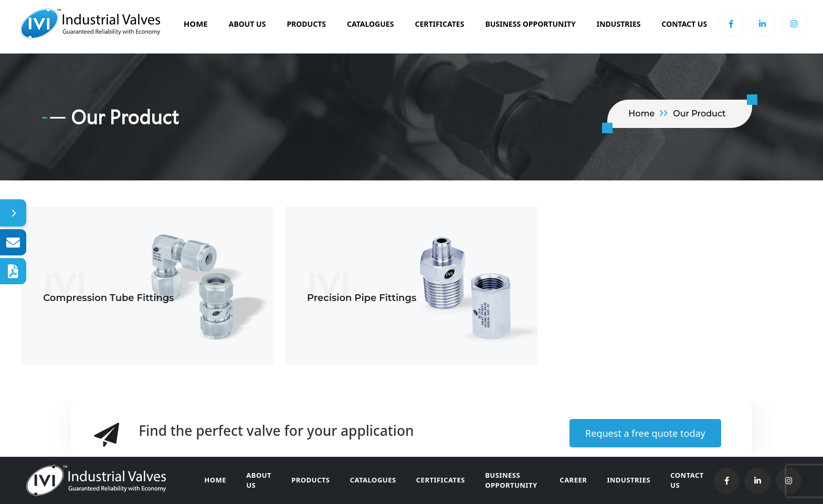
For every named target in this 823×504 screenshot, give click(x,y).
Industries (619, 24)
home (641, 114)
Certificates (439, 24)
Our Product (699, 114)
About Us (247, 24)
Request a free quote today (645, 433)
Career (577, 480)
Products (306, 24)
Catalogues (370, 24)
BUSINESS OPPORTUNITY (530, 24)
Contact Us (684, 24)
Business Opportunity (516, 480)
